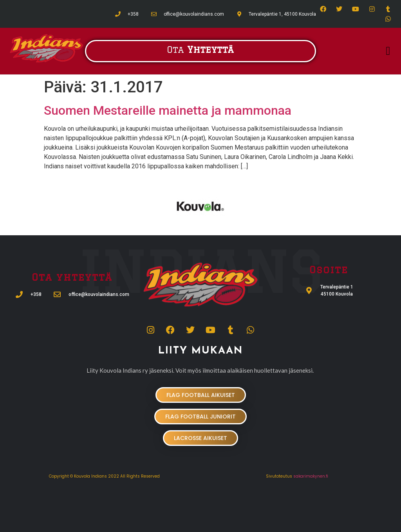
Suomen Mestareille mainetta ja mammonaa (168, 110)
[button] (388, 51)
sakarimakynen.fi (311, 476)
